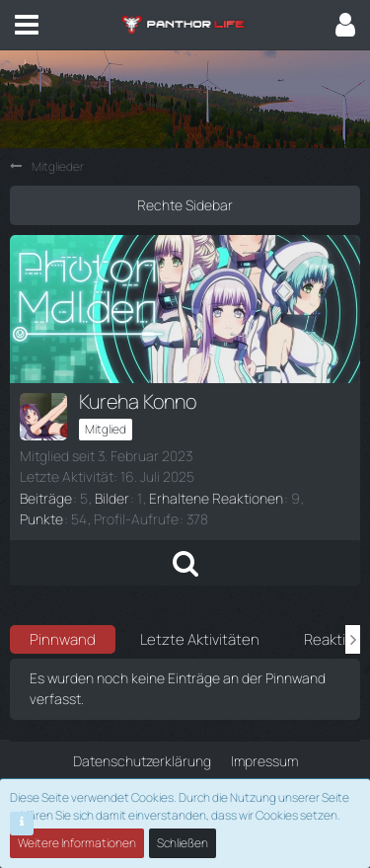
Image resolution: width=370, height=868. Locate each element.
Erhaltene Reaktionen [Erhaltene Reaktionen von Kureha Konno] (216, 498)
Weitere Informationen (77, 843)
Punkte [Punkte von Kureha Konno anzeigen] (41, 519)
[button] (27, 25)
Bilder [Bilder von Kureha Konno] (112, 498)
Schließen (183, 843)
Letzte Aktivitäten (200, 639)
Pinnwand (63, 639)
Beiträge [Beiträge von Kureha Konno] (46, 498)
